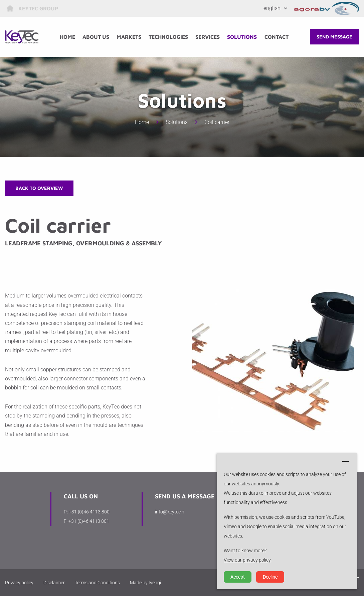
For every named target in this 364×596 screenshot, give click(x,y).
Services (208, 37)
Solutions (242, 37)
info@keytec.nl (170, 512)
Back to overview (39, 188)
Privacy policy (19, 583)
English (272, 8)
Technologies (168, 37)
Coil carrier (217, 122)
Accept (238, 577)
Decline (270, 577)
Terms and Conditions (97, 583)
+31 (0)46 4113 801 (89, 521)
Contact (277, 37)
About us (96, 37)
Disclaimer (54, 583)
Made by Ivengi (145, 583)
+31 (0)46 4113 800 (89, 512)
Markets (129, 37)
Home (67, 37)
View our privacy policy (247, 560)
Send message (334, 37)
